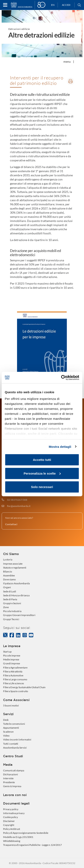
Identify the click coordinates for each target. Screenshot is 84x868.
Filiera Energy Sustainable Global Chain (24, 687)
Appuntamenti (11, 728)
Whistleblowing (12, 841)
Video (6, 736)
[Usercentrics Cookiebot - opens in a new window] (61, 377)
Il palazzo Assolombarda (16, 583)
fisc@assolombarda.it (19, 506)
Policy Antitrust (12, 829)
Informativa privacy (14, 813)
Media (8, 765)
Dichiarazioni (10, 774)
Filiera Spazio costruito (16, 691)
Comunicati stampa (14, 770)
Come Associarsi (16, 700)
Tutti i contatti (11, 744)
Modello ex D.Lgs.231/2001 (18, 837)
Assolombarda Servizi (15, 748)
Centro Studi (13, 756)
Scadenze (8, 732)
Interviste (8, 778)
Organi (7, 587)
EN (53, 5)
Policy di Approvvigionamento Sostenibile (26, 833)
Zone (6, 607)
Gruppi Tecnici (11, 619)
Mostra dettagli (60, 446)
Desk (6, 720)
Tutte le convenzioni (14, 724)
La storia (8, 559)
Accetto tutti (42, 460)
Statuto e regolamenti (15, 568)
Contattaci (11, 524)
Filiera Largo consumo (15, 679)
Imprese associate (13, 564)
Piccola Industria (12, 611)
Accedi (66, 5)
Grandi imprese (12, 663)
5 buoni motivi (11, 705)
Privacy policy (11, 809)
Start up (7, 652)
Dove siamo (9, 579)
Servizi (8, 714)
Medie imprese (11, 659)
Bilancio (8, 572)
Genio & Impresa (12, 786)
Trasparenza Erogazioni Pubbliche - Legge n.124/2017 (32, 845)
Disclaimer (9, 821)
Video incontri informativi (17, 740)
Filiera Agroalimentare (15, 668)
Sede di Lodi (10, 591)
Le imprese (12, 646)
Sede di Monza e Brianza (16, 595)
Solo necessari (42, 487)
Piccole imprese (12, 656)
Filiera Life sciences (14, 683)
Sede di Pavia (10, 599)
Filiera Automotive (13, 675)
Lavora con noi (15, 795)
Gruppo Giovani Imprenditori (19, 615)
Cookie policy (10, 817)
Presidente (9, 782)
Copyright (9, 825)
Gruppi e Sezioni (12, 603)
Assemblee (9, 575)
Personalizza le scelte (42, 473)
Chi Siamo (11, 554)
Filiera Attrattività (13, 671)
